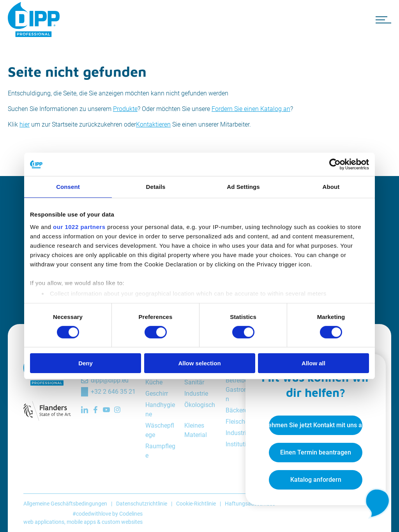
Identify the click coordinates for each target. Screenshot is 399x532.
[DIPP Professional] (35, 19)
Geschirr (157, 394)
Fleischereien (244, 422)
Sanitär (194, 382)
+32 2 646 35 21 (113, 392)
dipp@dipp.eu (110, 380)
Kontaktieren (153, 124)
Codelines (131, 514)
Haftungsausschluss (250, 504)
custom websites (122, 522)
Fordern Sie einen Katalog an (251, 109)
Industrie (196, 394)
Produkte (125, 109)
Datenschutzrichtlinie (142, 504)
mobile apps (81, 522)
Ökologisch (200, 405)
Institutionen (243, 444)
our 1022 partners (79, 226)
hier (25, 124)
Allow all (313, 363)
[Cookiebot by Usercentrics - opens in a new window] (335, 164)
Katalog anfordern (316, 480)
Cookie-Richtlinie (196, 504)
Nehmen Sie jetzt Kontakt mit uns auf (316, 425)
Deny (86, 363)
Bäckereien (241, 410)
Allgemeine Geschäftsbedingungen (65, 504)
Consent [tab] (68, 187)
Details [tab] (156, 187)
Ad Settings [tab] (243, 187)
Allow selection (199, 363)
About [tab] (331, 187)
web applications (44, 522)
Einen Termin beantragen (316, 452)
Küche (154, 382)
